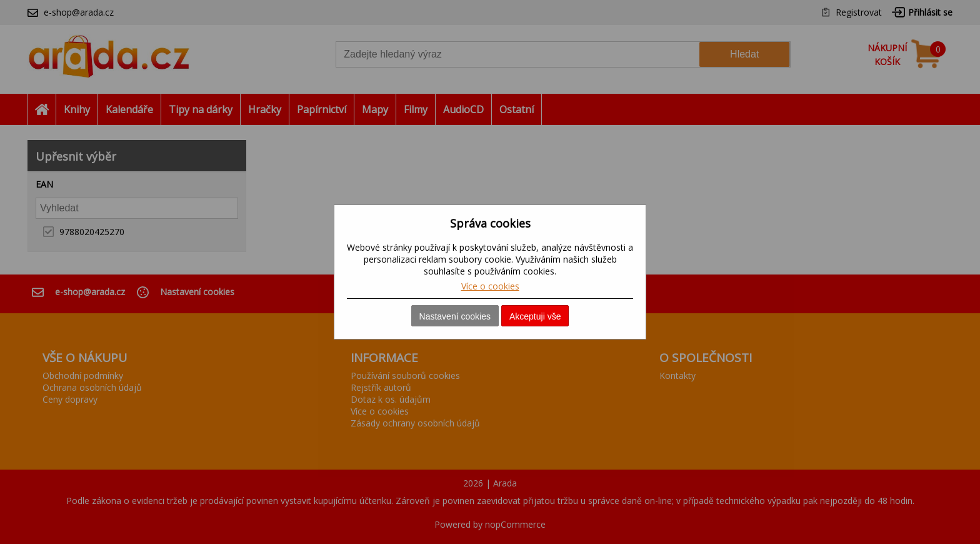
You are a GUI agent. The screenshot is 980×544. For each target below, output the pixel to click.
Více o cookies (490, 286)
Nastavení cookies (455, 316)
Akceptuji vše (535, 316)
